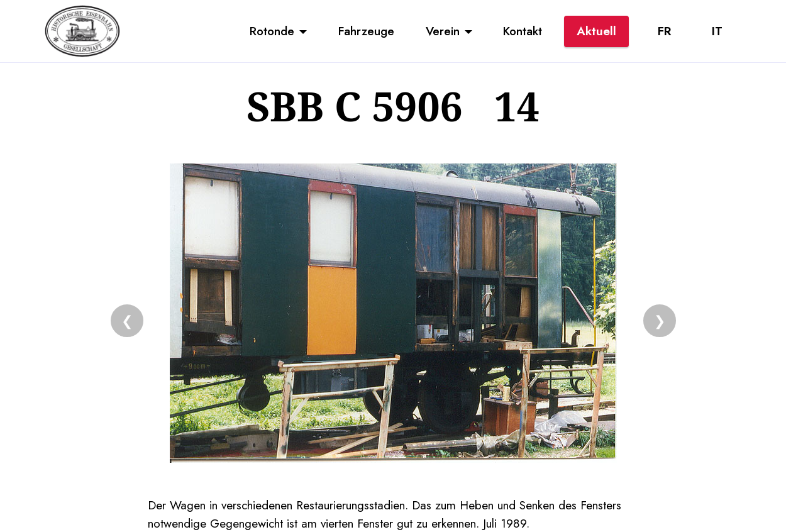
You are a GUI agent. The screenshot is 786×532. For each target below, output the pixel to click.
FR (664, 31)
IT (717, 31)
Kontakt (523, 31)
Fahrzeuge (366, 31)
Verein (443, 31)
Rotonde (272, 31)
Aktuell (596, 31)
